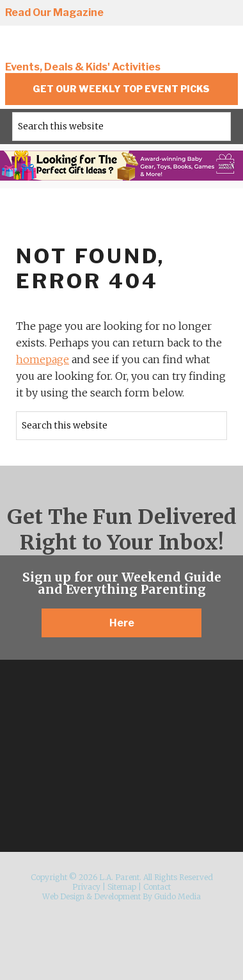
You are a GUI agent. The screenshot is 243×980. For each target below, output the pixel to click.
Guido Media (177, 896)
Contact (157, 887)
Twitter (179, 13)
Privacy (86, 887)
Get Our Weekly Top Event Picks (121, 89)
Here (122, 623)
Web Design (63, 896)
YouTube (226, 13)
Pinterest (203, 13)
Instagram (69, 772)
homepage (43, 359)
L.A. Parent (91, 46)
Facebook (155, 13)
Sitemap (122, 887)
